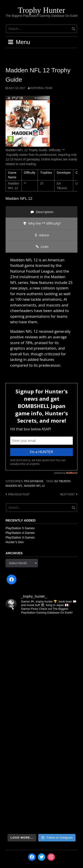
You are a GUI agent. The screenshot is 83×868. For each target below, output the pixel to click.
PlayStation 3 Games (20, 537)
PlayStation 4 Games (20, 533)
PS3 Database (34, 481)
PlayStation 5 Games (20, 528)
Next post (67, 495)
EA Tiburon (62, 481)
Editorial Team (41, 88)
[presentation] (41, 212)
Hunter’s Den (15, 542)
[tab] (41, 212)
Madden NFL (14, 486)
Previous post (19, 495)
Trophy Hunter (42, 10)
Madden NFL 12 (34, 486)
